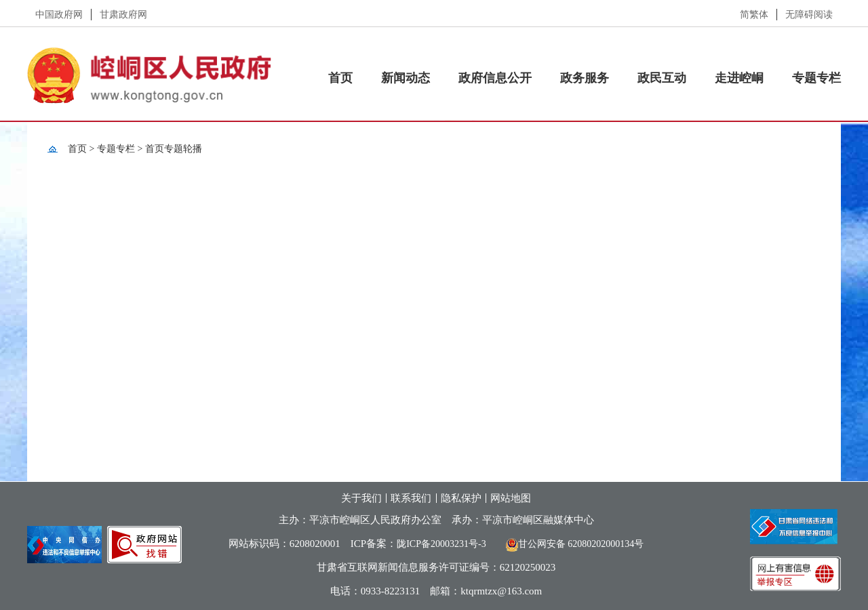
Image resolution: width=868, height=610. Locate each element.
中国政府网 (59, 15)
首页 (340, 78)
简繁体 (754, 15)
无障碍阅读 (809, 15)
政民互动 (662, 78)
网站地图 (511, 498)
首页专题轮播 (174, 149)
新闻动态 (406, 78)
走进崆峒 (739, 78)
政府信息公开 (495, 78)
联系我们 (411, 498)
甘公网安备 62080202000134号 (570, 544)
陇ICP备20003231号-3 (441, 544)
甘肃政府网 (123, 15)
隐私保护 (461, 498)
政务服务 (585, 78)
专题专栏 (816, 78)
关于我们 (361, 498)
